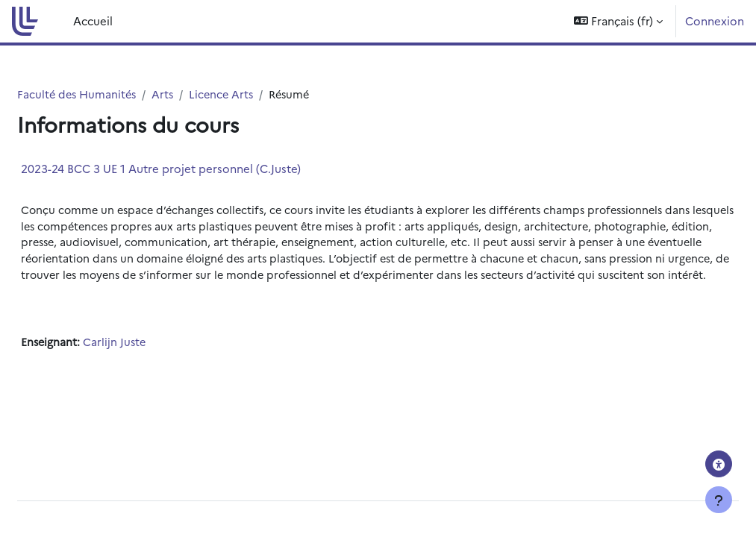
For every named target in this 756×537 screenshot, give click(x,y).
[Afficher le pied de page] (719, 500)
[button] (618, 21)
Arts (202, 94)
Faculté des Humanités (114, 94)
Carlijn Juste (152, 362)
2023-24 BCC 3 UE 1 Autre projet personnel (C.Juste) (197, 169)
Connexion (715, 21)
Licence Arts (262, 94)
